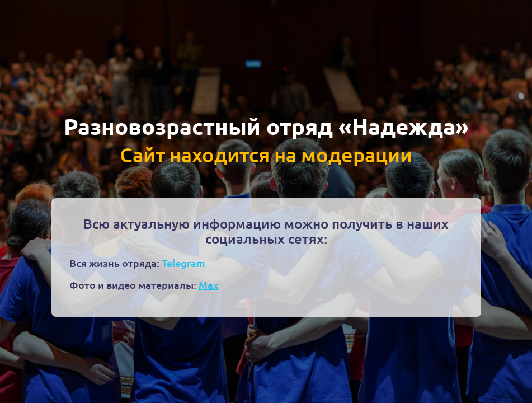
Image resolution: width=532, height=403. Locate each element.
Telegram (183, 263)
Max (209, 285)
